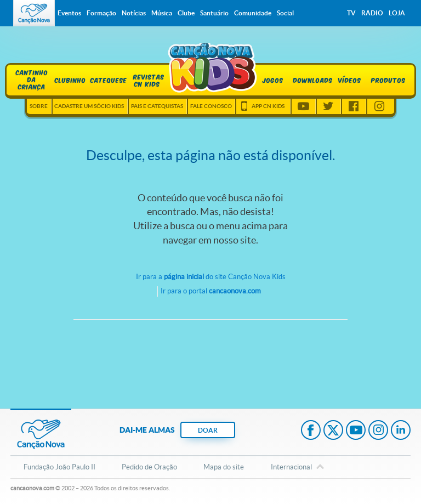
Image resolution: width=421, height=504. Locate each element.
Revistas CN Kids (147, 80)
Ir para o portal (211, 291)
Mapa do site (224, 467)
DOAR (208, 430)
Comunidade (253, 13)
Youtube (303, 106)
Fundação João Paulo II (59, 467)
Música (162, 13)
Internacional (291, 468)
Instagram (379, 106)
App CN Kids (268, 106)
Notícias (134, 13)
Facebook (354, 106)
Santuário (214, 13)
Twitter (328, 106)
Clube (186, 13)
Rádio (372, 13)
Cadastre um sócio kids (89, 106)
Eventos (69, 13)
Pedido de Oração (149, 467)
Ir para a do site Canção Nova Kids (211, 277)
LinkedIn (401, 431)
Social (285, 13)
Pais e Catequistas (157, 106)
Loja (397, 13)
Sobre (39, 106)
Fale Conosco (211, 106)
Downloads (311, 80)
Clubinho (70, 80)
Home (209, 68)
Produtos (388, 80)
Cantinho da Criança (32, 78)
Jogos (273, 80)
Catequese (109, 80)
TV (351, 13)
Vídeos (350, 80)
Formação (101, 13)
